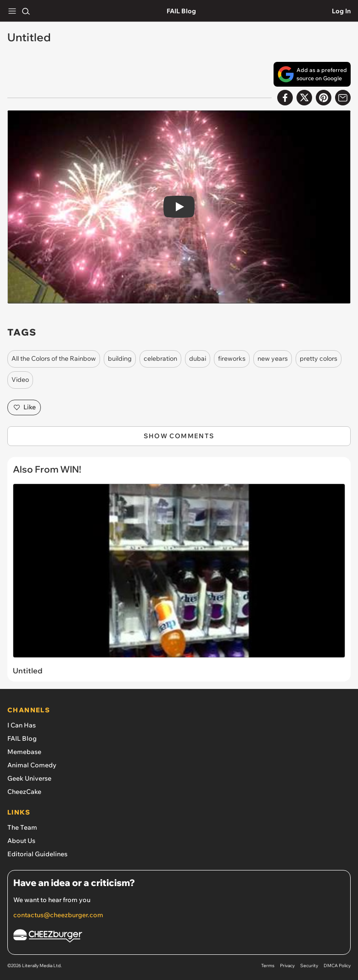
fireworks (232, 358)
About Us (21, 841)
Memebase (24, 752)
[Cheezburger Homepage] (179, 937)
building (120, 358)
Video (20, 380)
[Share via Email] (343, 98)
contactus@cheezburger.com (58, 915)
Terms (268, 966)
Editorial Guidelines (37, 854)
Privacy (287, 966)
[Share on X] (304, 98)
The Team (22, 827)
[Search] (26, 11)
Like (24, 407)
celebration (160, 358)
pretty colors (319, 358)
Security (309, 966)
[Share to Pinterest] (324, 98)
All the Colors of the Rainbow (54, 358)
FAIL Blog (181, 11)
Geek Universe (29, 778)
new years (273, 358)
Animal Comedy (32, 765)
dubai (198, 358)
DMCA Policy (337, 966)
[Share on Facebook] (285, 98)
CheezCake (24, 792)
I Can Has (22, 725)
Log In (341, 11)
